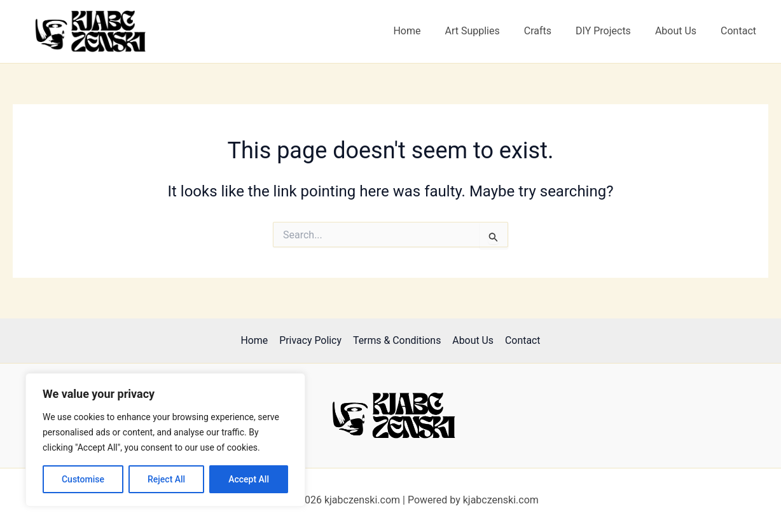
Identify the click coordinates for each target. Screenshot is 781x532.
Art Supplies (489, 31)
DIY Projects (613, 31)
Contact (740, 31)
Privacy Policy (311, 340)
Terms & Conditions (397, 340)
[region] (165, 440)
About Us (681, 31)
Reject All (166, 479)
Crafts (551, 31)
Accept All (249, 479)
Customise (83, 479)
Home (428, 31)
